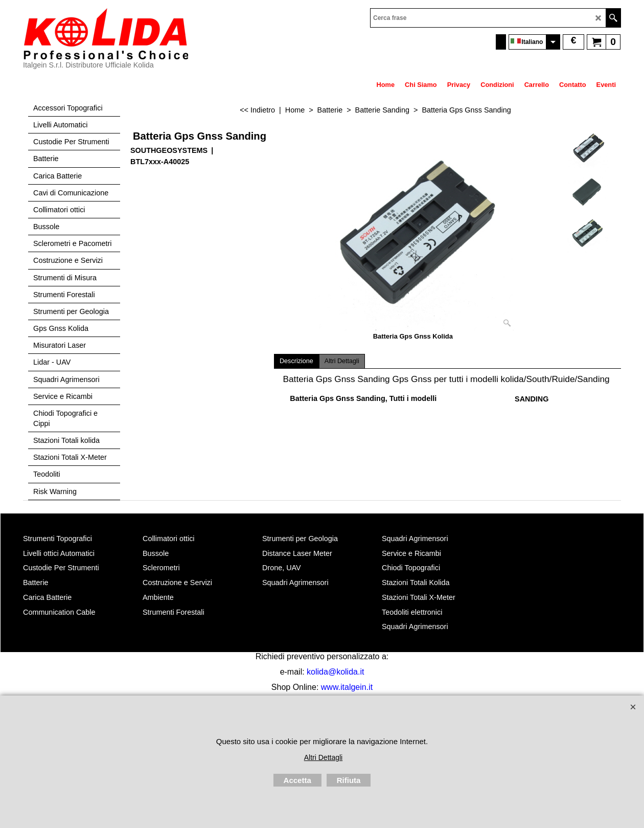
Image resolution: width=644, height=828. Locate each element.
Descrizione (296, 361)
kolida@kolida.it (335, 672)
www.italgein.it (347, 687)
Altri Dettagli (342, 361)
